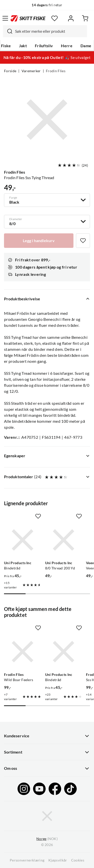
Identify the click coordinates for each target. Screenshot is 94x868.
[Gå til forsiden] (28, 18)
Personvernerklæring (27, 860)
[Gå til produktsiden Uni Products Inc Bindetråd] (23, 540)
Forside (10, 71)
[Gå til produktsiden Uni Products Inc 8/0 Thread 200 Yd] (64, 540)
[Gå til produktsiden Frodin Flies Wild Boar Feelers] (23, 652)
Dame (86, 46)
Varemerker (31, 71)
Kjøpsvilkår (58, 860)
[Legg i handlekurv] (39, 241)
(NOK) (47, 839)
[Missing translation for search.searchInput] (8, 31)
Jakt (23, 46)
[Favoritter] (55, 18)
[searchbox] (50, 31)
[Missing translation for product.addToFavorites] (83, 241)
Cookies (78, 860)
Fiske (6, 46)
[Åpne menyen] (5, 18)
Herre (67, 46)
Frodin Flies (56, 71)
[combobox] (45, 31)
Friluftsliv (44, 46)
